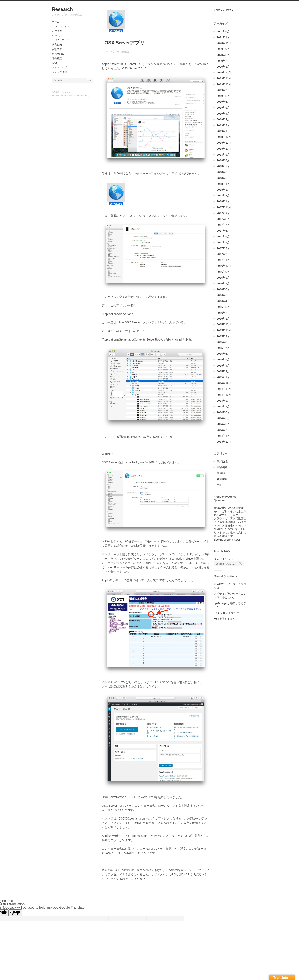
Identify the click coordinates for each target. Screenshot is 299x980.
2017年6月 (223, 231)
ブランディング (63, 26)
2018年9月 (223, 155)
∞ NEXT (228, 10)
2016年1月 (223, 319)
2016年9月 (223, 272)
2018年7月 (223, 166)
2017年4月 (223, 243)
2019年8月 (223, 96)
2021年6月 (223, 31)
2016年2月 (223, 313)
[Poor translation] (15, 913)
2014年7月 (223, 407)
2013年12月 (224, 442)
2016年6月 (223, 289)
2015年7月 (223, 348)
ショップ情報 (59, 72)
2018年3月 (223, 190)
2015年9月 (223, 336)
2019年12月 (224, 72)
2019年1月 (223, 131)
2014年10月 (224, 395)
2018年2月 (223, 196)
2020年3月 (223, 55)
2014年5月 (223, 418)
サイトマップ (59, 68)
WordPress (69, 96)
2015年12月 (224, 324)
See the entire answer (227, 540)
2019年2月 (223, 125)
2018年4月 (223, 184)
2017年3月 (223, 248)
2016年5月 (223, 295)
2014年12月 (224, 383)
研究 (57, 36)
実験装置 (57, 49)
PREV (218, 10)
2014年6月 (223, 412)
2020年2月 (223, 61)
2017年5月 (223, 236)
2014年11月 (224, 389)
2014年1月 (223, 436)
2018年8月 (223, 160)
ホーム (56, 22)
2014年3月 (223, 424)
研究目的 (57, 45)
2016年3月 (223, 307)
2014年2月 (223, 430)
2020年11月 (224, 43)
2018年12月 (224, 137)
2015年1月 (223, 377)
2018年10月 (224, 149)
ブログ (58, 31)
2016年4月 (223, 301)
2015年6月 (223, 354)
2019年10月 (224, 84)
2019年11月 (224, 78)
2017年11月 (224, 207)
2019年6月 (223, 102)
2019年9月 (223, 90)
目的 (219, 485)
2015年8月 (223, 342)
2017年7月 (223, 225)
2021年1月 (223, 37)
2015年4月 (223, 366)
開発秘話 (57, 58)
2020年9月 (223, 49)
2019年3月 (223, 119)
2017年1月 (223, 260)
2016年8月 (223, 278)
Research (62, 9)
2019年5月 (223, 108)
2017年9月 (223, 213)
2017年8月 (223, 219)
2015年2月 (223, 371)
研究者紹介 (58, 54)
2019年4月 (223, 114)
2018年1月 (223, 201)
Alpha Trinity (84, 96)
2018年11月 (224, 143)
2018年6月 (223, 172)
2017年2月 (223, 254)
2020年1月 (223, 67)
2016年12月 (224, 266)
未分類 (125, 52)
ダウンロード (62, 40)
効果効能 (222, 461)
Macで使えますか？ (226, 619)
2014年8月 (223, 401)
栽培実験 (222, 479)
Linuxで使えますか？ (227, 613)
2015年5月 (223, 360)
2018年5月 (223, 178)
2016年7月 (223, 283)
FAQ (54, 63)
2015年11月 (224, 330)
